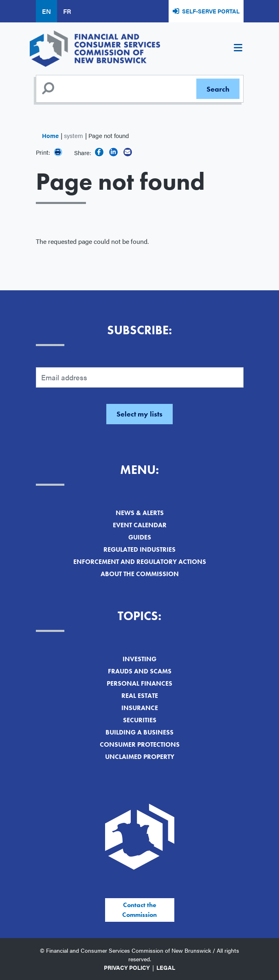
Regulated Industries (139, 549)
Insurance (140, 708)
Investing (139, 659)
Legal (166, 967)
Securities (140, 720)
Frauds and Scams (140, 671)
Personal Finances (139, 683)
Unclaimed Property (140, 757)
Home (50, 135)
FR (67, 11)
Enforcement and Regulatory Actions (140, 562)
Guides (140, 537)
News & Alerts (140, 513)
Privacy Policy (127, 967)
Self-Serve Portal (211, 11)
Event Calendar (140, 525)
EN (46, 11)
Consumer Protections (140, 744)
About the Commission (140, 574)
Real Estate (140, 696)
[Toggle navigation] (238, 49)
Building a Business (139, 732)
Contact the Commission (139, 910)
